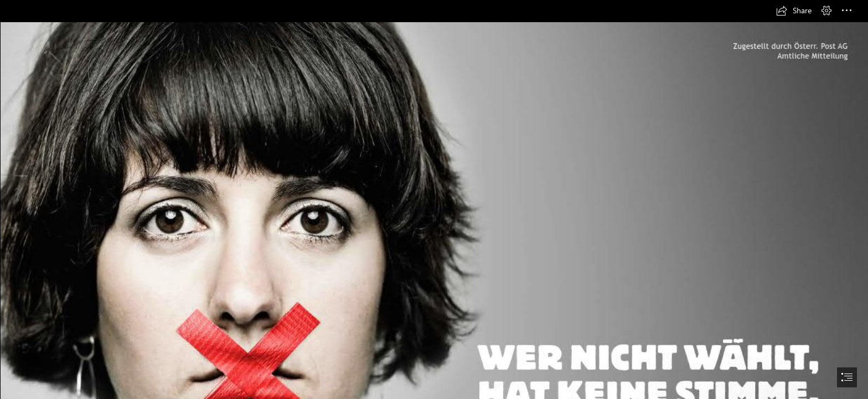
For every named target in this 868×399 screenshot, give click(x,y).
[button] (794, 11)
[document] (434, 199)
